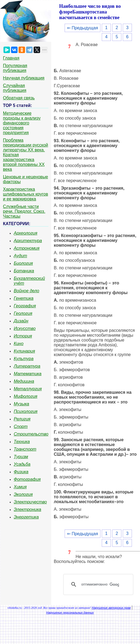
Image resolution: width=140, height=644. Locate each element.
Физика (21, 472)
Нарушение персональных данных (70, 612)
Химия (20, 487)
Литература (27, 366)
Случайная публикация (15, 88)
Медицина (24, 381)
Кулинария (24, 351)
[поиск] (100, 584)
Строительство (31, 434)
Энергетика (26, 517)
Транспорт (25, 449)
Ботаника (24, 271)
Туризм (21, 457)
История (23, 336)
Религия (22, 419)
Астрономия (27, 248)
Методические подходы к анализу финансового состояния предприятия (22, 123)
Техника (22, 442)
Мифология (26, 396)
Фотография (27, 479)
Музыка (21, 404)
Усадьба (22, 464)
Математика (28, 374)
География (25, 306)
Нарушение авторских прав (111, 608)
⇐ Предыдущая (83, 28)
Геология (23, 313)
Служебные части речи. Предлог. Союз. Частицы (24, 211)
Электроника (27, 509)
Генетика (24, 298)
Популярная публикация (15, 68)
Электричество (30, 502)
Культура (24, 359)
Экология (23, 494)
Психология (26, 411)
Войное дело (27, 291)
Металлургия (28, 389)
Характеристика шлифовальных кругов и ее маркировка (25, 194)
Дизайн (21, 321)
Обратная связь (19, 98)
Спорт (21, 427)
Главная (11, 58)
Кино (19, 344)
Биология (23, 263)
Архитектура (28, 241)
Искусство (25, 328)
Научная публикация (24, 78)
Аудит (20, 256)
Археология (26, 233)
